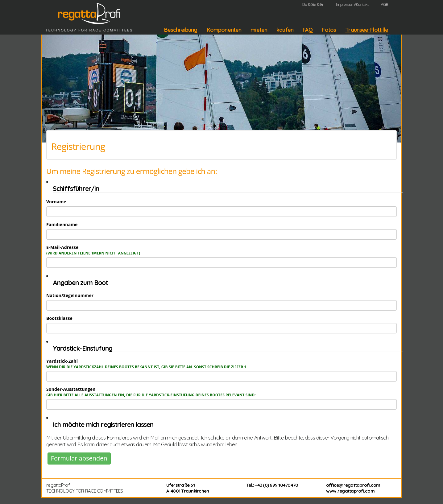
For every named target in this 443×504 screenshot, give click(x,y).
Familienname (62, 224)
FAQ (308, 30)
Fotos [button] (329, 30)
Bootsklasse (59, 318)
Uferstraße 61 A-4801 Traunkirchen (188, 488)
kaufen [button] (285, 30)
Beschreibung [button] (181, 30)
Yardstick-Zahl (146, 364)
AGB (384, 4)
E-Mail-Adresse (93, 250)
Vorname (56, 202)
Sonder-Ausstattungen (151, 392)
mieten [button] (259, 30)
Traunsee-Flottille (367, 30)
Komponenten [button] (224, 30)
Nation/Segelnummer (70, 295)
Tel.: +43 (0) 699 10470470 (272, 485)
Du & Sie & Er (313, 4)
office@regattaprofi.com (353, 485)
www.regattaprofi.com (350, 491)
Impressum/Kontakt (352, 4)
